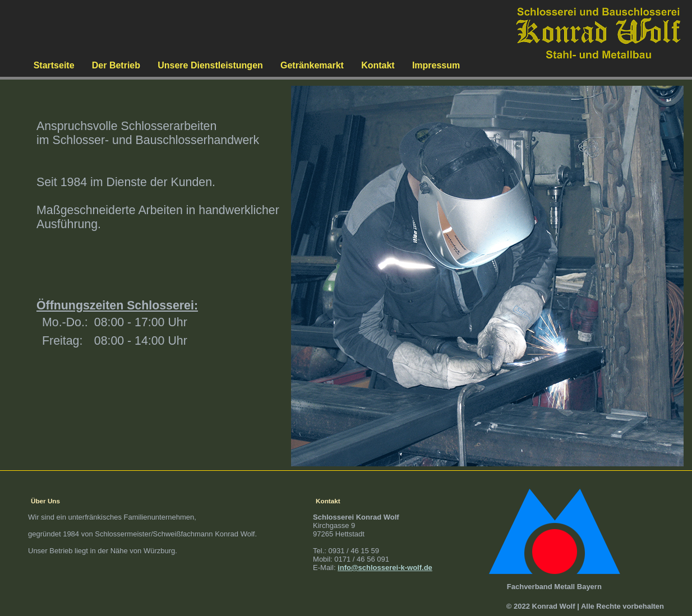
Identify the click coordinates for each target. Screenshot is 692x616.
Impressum (436, 65)
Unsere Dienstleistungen (210, 65)
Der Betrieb (116, 65)
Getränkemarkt (312, 65)
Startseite (54, 65)
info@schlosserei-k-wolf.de (385, 568)
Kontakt (378, 65)
